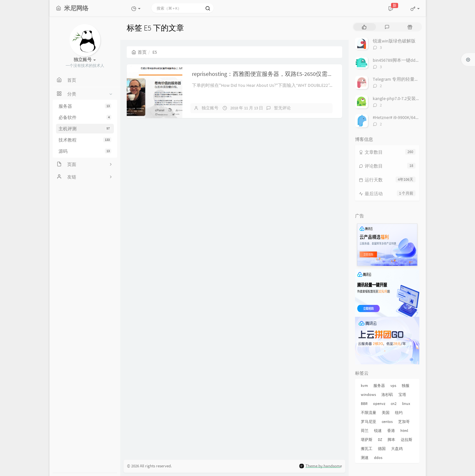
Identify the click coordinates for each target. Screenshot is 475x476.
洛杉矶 (387, 394)
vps (393, 385)
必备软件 (85, 117)
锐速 (378, 430)
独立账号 (210, 108)
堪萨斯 (367, 439)
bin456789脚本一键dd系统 (399, 60)
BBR (364, 403)
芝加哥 (404, 421)
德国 (382, 449)
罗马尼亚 (369, 421)
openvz (379, 403)
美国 (386, 412)
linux (406, 403)
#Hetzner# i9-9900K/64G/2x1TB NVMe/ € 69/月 (416, 117)
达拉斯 (406, 439)
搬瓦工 (367, 449)
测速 (365, 458)
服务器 (85, 106)
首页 (139, 52)
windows (368, 394)
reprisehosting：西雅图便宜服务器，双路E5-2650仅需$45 (264, 74)
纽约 (399, 412)
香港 (391, 430)
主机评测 (85, 129)
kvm (364, 385)
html (404, 430)
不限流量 (369, 412)
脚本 (391, 439)
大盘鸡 (397, 449)
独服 (406, 385)
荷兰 (365, 430)
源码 (85, 151)
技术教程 (85, 140)
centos (387, 421)
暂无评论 (282, 108)
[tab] (364, 27)
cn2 (394, 403)
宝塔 (402, 394)
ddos (378, 458)
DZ (380, 439)
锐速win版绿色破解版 (394, 41)
